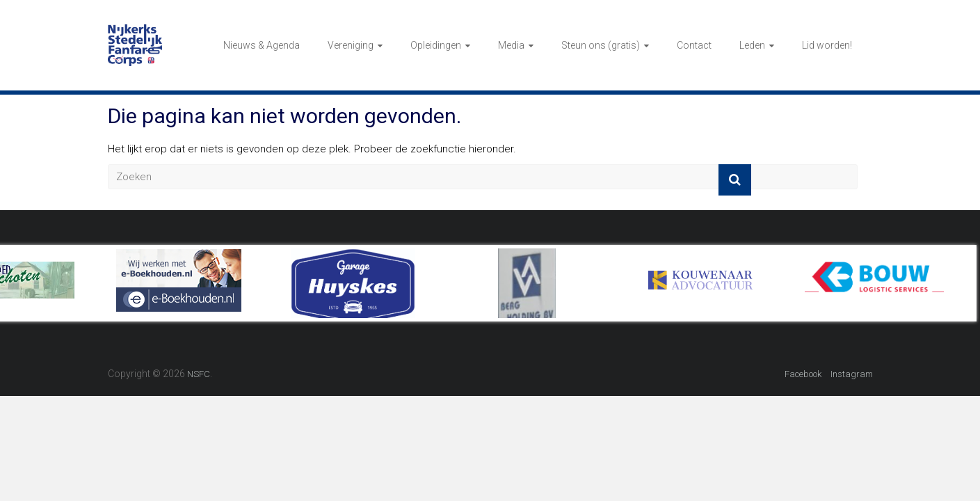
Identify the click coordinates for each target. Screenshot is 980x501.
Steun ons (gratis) (601, 45)
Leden (752, 45)
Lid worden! (827, 45)
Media (511, 45)
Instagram (852, 374)
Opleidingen (436, 45)
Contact (694, 45)
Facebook (803, 374)
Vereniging (351, 45)
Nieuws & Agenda (262, 45)
